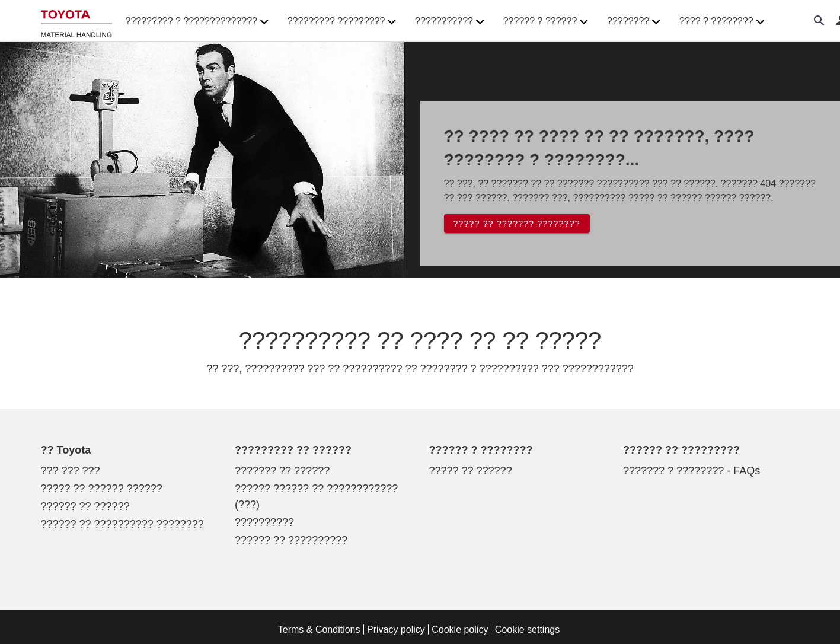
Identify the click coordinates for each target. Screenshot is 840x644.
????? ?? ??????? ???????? (517, 224)
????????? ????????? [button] (342, 21)
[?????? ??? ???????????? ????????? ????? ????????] (76, 21)
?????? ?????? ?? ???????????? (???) (316, 497)
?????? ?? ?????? (85, 506)
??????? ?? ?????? (282, 471)
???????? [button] (634, 21)
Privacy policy (396, 629)
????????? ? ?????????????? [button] (197, 21)
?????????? (264, 522)
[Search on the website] (819, 21)
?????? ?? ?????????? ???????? (122, 524)
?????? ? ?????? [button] (546, 21)
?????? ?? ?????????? (291, 540)
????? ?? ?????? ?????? (102, 489)
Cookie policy (460, 629)
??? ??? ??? (71, 471)
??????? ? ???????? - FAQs (692, 471)
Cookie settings (527, 629)
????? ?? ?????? (471, 471)
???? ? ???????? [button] (722, 21)
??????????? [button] (450, 21)
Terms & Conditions (319, 629)
